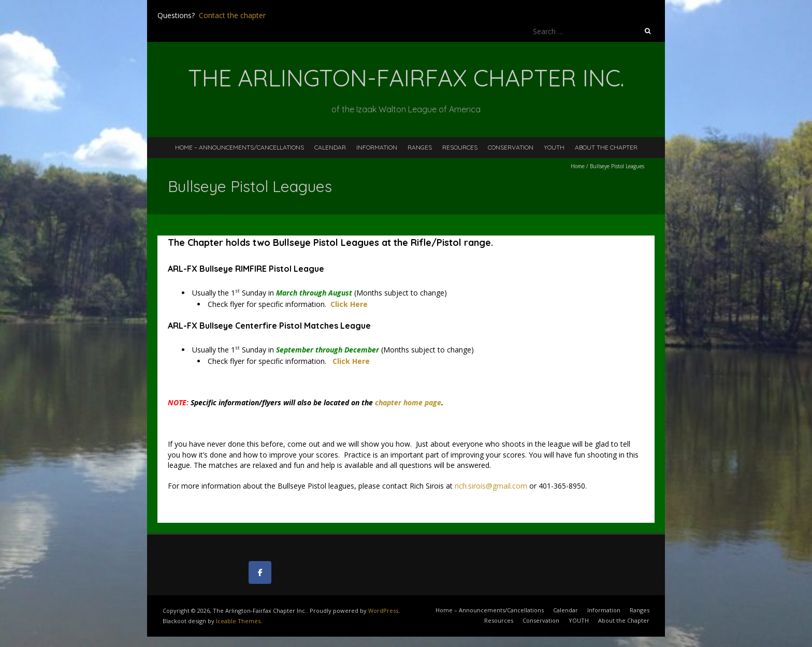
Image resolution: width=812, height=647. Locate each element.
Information (377, 147)
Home (578, 166)
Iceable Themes (238, 621)
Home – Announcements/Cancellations (240, 147)
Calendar (330, 147)
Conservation (511, 147)
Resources (460, 147)
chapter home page (408, 402)
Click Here (351, 361)
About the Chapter (606, 147)
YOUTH (554, 147)
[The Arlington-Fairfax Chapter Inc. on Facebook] (260, 572)
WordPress (383, 611)
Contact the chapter (232, 15)
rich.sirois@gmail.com (492, 486)
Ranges (420, 147)
